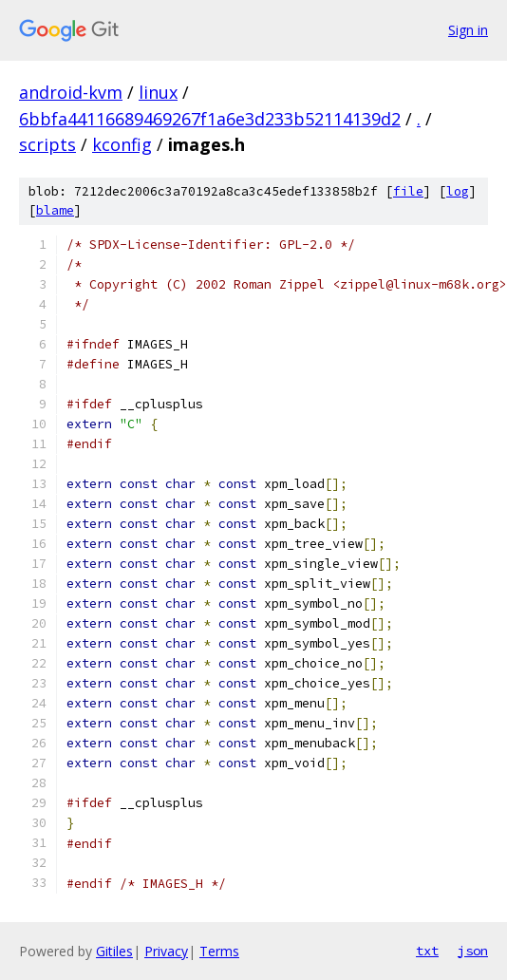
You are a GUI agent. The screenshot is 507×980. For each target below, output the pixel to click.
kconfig (122, 144)
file (408, 191)
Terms (219, 951)
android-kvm (71, 92)
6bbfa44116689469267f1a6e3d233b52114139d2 (210, 119)
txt (427, 951)
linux (158, 92)
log (458, 191)
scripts (47, 144)
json (473, 951)
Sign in (468, 30)
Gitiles (114, 951)
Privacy (166, 951)
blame (55, 210)
